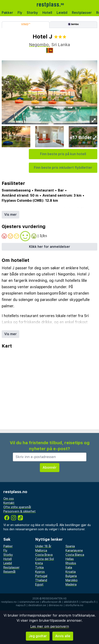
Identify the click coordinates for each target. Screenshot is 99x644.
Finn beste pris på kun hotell (63, 154)
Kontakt (9, 503)
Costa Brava (44, 555)
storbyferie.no (74, 605)
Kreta (39, 563)
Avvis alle (63, 636)
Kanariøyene (74, 550)
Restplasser (82, 13)
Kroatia (71, 572)
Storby (32, 13)
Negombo (39, 45)
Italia (69, 567)
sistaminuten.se (29, 602)
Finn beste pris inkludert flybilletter (63, 168)
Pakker (7, 13)
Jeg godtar (38, 636)
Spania (70, 546)
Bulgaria (71, 576)
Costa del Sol (45, 559)
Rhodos (71, 563)
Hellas (70, 559)
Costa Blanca (75, 555)
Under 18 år (43, 546)
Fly (20, 13)
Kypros (40, 572)
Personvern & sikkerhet (20, 511)
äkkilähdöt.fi (71, 602)
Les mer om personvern (50, 626)
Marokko (72, 580)
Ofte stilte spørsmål (17, 507)
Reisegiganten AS (54, 599)
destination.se (37, 605)
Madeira (71, 584)
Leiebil (62, 13)
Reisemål (9, 572)
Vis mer (10, 215)
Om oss (9, 499)
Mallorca (41, 550)
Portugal (41, 576)
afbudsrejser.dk (51, 602)
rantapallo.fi (88, 602)
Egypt (39, 584)
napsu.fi (21, 605)
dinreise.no (56, 605)
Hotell (47, 13)
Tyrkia (39, 567)
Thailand (41, 580)
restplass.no (9, 602)
